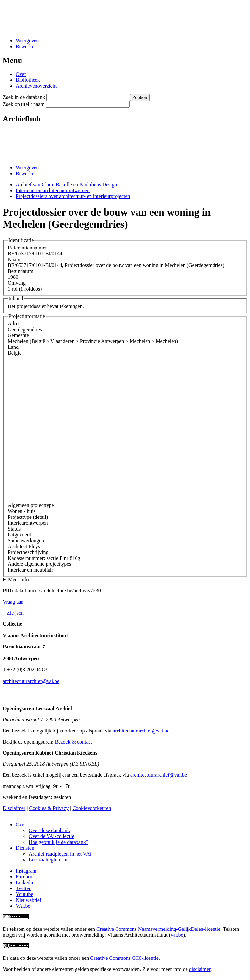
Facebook (26, 877)
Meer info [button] (19, 580)
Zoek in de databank (24, 97)
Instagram (26, 871)
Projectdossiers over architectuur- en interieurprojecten (73, 196)
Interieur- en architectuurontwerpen (53, 190)
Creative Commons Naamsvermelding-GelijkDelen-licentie (158, 929)
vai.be (177, 935)
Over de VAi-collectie (51, 836)
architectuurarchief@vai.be (31, 681)
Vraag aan (13, 602)
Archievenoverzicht (36, 86)
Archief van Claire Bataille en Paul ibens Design (66, 185)
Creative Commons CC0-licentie (124, 958)
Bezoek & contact (73, 742)
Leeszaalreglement (48, 860)
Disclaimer (14, 808)
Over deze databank (49, 830)
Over (21, 74)
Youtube (24, 894)
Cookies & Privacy (49, 808)
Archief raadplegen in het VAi (60, 854)
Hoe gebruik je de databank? (58, 842)
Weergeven (27, 41)
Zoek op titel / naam (24, 104)
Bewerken (26, 46)
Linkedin (25, 882)
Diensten (25, 848)
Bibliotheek (28, 80)
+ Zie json (13, 613)
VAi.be (23, 906)
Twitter (23, 888)
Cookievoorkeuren (92, 808)
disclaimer (200, 969)
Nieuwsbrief (28, 900)
